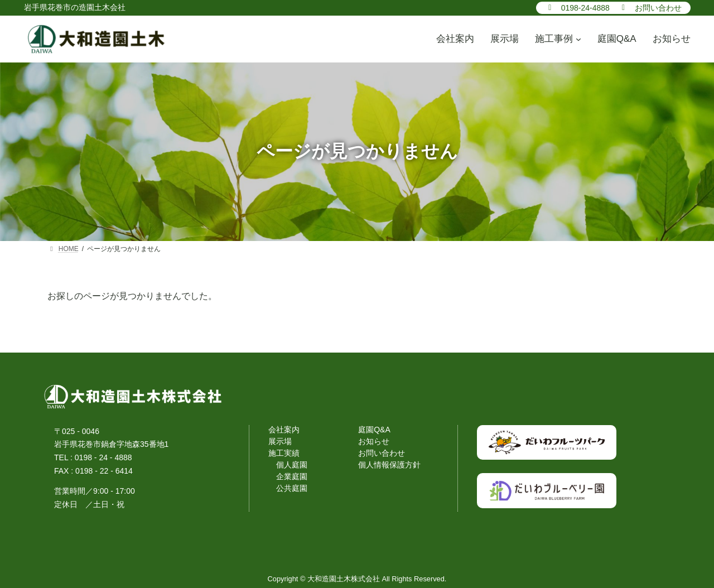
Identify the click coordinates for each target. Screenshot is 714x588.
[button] (577, 7)
